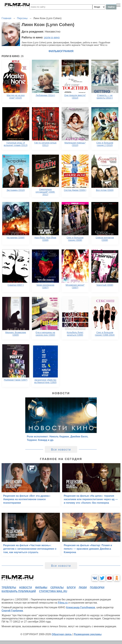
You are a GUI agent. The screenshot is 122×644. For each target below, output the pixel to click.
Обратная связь (62, 634)
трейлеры (9, 587)
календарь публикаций (19, 591)
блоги (71, 587)
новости (26, 587)
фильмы (41, 587)
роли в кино (52, 37)
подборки (97, 587)
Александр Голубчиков (80, 607)
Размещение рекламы (88, 634)
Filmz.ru (63, 603)
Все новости (61, 450)
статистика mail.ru (53, 591)
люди (83, 587)
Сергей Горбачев (12, 611)
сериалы (57, 587)
